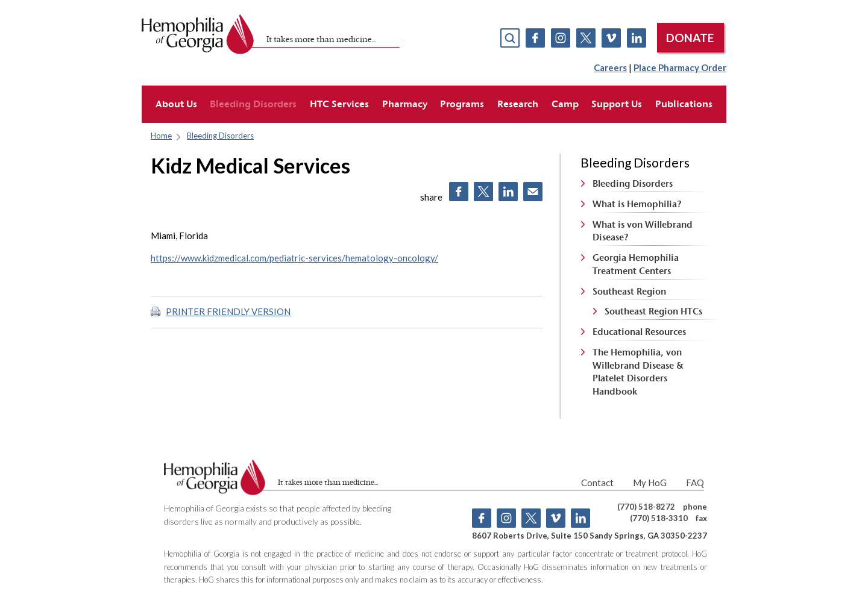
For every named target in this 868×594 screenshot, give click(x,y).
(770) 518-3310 (659, 518)
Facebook (535, 38)
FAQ (695, 483)
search (510, 38)
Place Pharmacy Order (680, 67)
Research (518, 104)
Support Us (617, 104)
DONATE (690, 38)
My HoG (650, 483)
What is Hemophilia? (637, 204)
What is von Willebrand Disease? (643, 231)
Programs (462, 104)
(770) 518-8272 (646, 507)
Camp (565, 104)
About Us (176, 104)
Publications (684, 104)
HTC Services (339, 104)
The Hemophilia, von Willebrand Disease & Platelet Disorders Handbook (638, 372)
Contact (597, 483)
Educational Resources (639, 332)
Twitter (586, 38)
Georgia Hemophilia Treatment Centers (636, 264)
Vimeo (611, 38)
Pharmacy (405, 104)
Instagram (561, 38)
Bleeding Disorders (253, 104)
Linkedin (637, 38)
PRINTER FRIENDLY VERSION (228, 311)
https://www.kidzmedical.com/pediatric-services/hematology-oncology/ (294, 258)
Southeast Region (629, 291)
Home (161, 136)
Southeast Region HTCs (653, 311)
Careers (610, 67)
